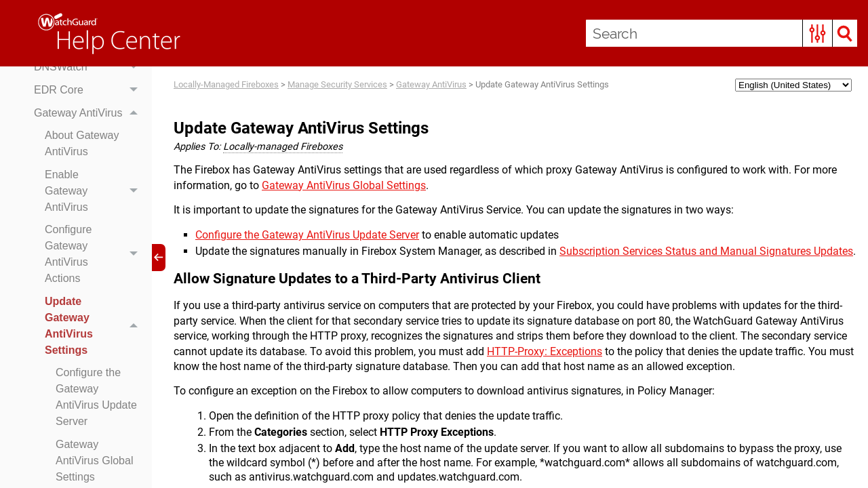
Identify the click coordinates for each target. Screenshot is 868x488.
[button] (817, 33)
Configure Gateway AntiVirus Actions (95, 255)
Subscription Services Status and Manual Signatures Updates (706, 251)
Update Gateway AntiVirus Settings (95, 326)
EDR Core (90, 90)
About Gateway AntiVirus (82, 143)
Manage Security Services (337, 84)
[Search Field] (722, 33)
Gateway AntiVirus (90, 113)
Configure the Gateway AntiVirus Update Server (96, 397)
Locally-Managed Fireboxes (226, 84)
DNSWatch (90, 68)
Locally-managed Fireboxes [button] (283, 147)
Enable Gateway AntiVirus (95, 191)
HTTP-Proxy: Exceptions (545, 351)
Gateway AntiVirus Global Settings (344, 185)
